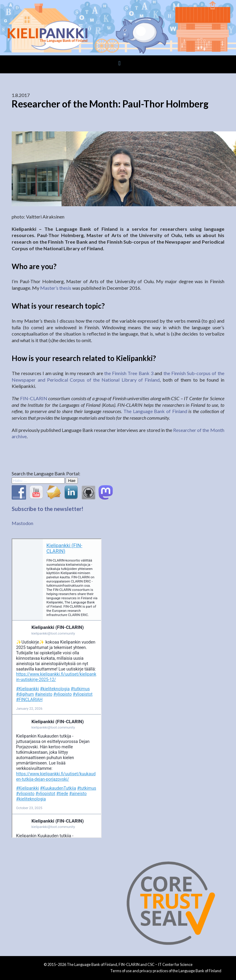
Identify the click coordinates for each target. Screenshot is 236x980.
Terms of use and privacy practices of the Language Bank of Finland (166, 971)
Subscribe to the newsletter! (47, 509)
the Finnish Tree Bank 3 (129, 373)
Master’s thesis (56, 288)
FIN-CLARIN (34, 398)
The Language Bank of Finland (155, 411)
